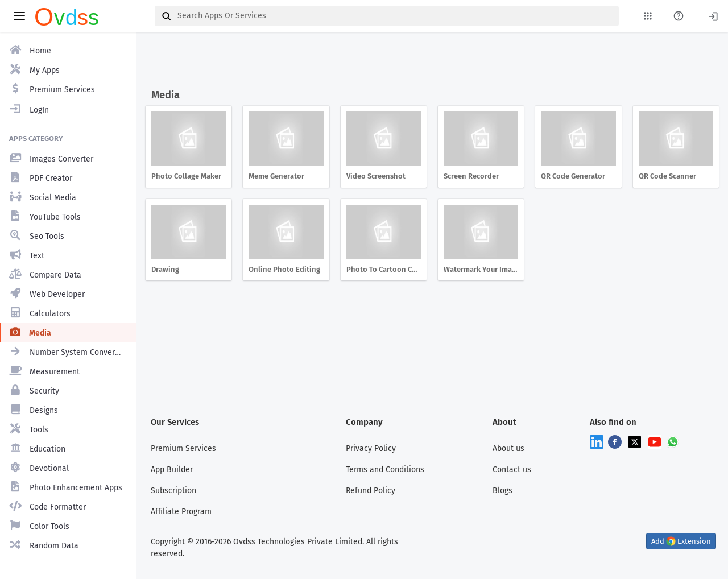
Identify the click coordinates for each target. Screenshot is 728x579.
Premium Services (183, 448)
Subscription (173, 491)
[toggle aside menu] (19, 16)
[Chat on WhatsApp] (673, 441)
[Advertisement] (430, 61)
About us (508, 448)
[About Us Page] (679, 16)
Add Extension (681, 541)
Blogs (502, 491)
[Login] (713, 16)
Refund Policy (371, 491)
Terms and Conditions (385, 470)
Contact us (512, 470)
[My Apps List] (648, 16)
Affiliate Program (181, 512)
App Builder (172, 470)
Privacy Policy (371, 448)
